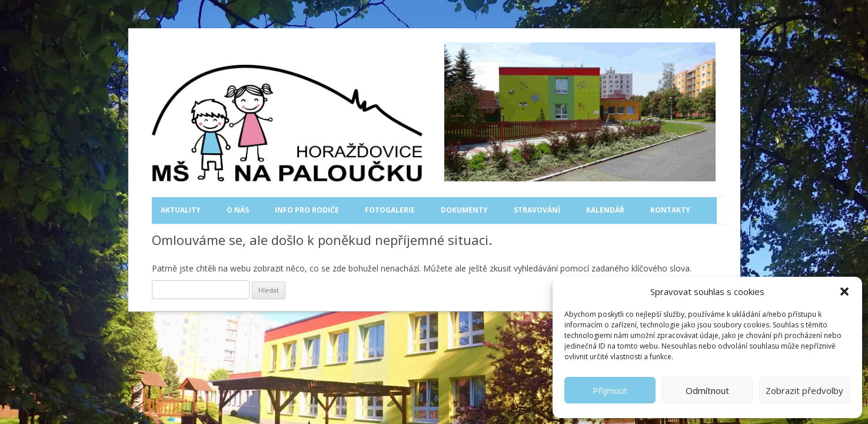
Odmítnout (707, 390)
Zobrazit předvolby (804, 390)
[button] (844, 291)
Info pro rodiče (307, 210)
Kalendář (605, 210)
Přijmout (610, 390)
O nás (238, 210)
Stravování (537, 210)
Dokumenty (464, 210)
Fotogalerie (390, 210)
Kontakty (670, 210)
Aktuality (181, 210)
